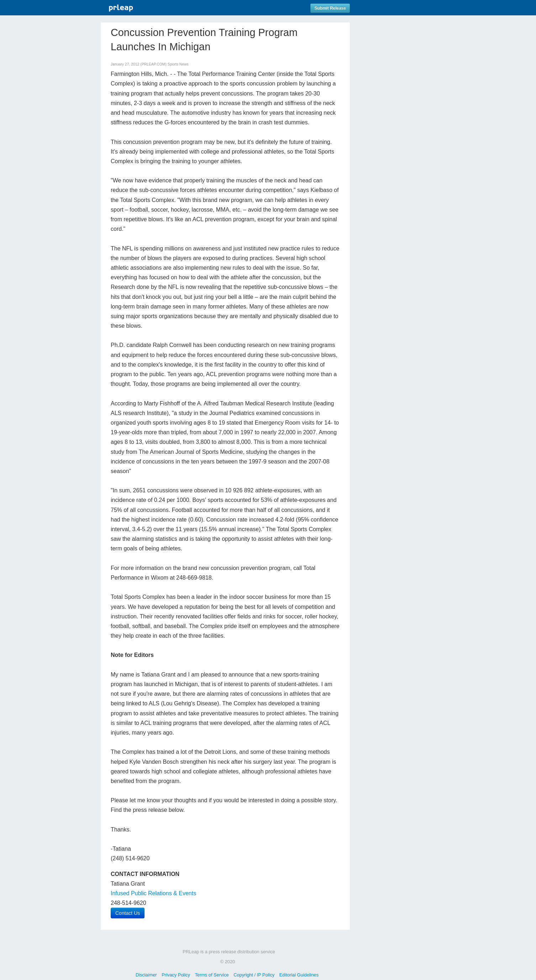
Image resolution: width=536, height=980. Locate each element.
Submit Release (330, 8)
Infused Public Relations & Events (153, 893)
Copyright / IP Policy (254, 975)
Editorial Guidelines (299, 975)
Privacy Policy (176, 975)
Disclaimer (146, 975)
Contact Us (128, 913)
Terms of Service (212, 975)
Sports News (178, 64)
